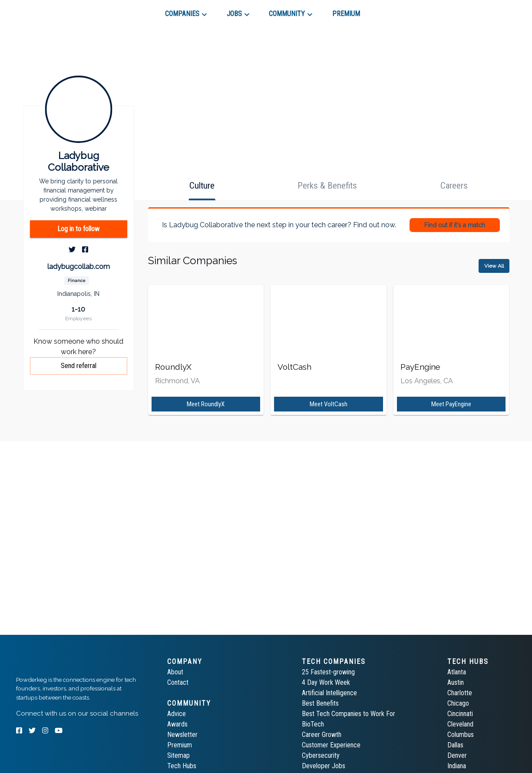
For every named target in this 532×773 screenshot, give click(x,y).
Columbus (461, 735)
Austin (456, 682)
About (175, 672)
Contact (178, 682)
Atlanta (457, 672)
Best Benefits (320, 703)
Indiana (457, 766)
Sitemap (178, 755)
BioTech (313, 724)
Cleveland (460, 724)
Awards (177, 724)
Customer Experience (331, 745)
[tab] (47, 10)
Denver (457, 755)
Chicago (458, 703)
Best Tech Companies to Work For (349, 714)
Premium (180, 745)
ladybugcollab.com (79, 267)
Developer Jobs (324, 766)
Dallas (455, 745)
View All (494, 266)
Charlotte (460, 693)
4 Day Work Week (326, 682)
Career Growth (322, 735)
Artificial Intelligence (329, 693)
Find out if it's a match (455, 225)
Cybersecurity (321, 755)
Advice (177, 714)
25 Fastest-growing (328, 672)
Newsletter (182, 735)
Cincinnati (460, 714)
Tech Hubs (182, 766)
